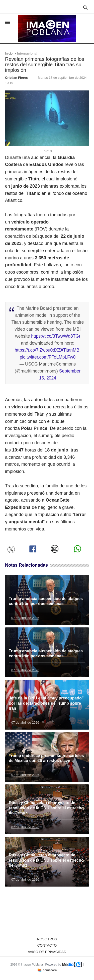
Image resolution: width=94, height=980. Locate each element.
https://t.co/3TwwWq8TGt (56, 336)
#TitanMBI (71, 350)
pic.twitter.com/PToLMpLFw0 (48, 357)
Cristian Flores (16, 78)
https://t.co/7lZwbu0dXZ (38, 350)
